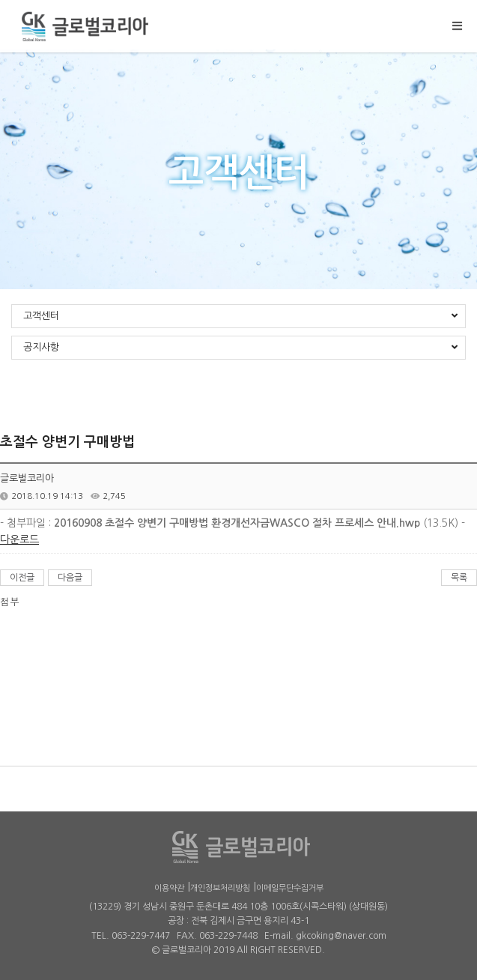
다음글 (70, 578)
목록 (459, 578)
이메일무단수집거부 (290, 888)
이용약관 (169, 888)
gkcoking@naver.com (341, 936)
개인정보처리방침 (220, 888)
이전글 (22, 578)
